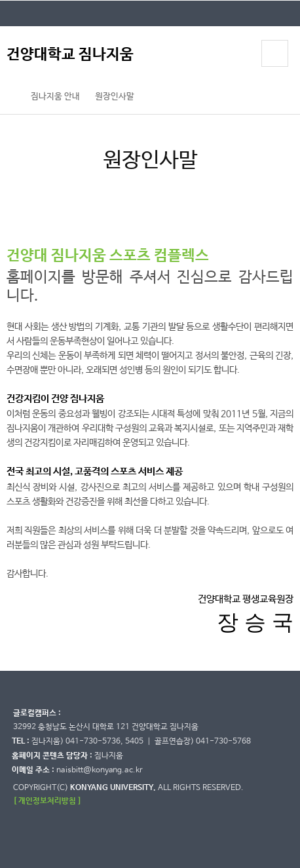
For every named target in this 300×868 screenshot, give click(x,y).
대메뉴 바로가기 (0, 0)
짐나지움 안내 (55, 97)
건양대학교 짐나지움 (70, 55)
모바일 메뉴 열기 (274, 53)
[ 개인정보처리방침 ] (47, 801)
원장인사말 (115, 97)
